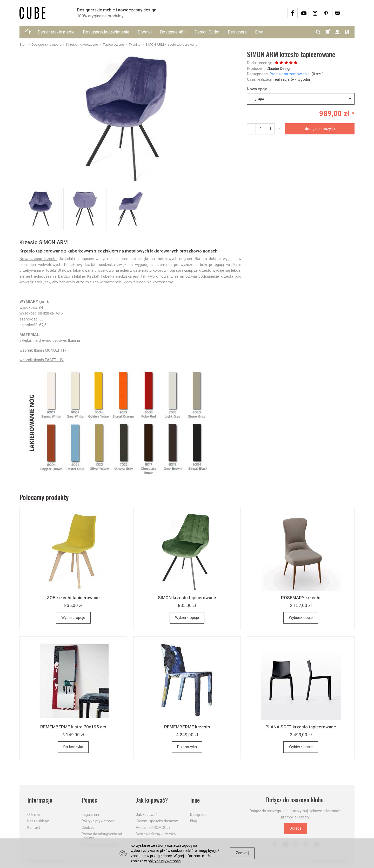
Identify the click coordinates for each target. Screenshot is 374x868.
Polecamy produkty (44, 497)
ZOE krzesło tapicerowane (73, 598)
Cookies (88, 827)
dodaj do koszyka (320, 129)
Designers (237, 32)
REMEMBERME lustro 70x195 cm (73, 727)
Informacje (40, 800)
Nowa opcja (257, 89)
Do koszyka (73, 747)
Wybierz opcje (73, 618)
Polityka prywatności (98, 821)
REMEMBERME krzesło (187, 727)
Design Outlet (207, 32)
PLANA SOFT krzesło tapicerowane (301, 727)
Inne (195, 800)
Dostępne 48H (173, 32)
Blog (259, 32)
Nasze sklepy (38, 821)
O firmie (34, 814)
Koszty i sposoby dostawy (157, 821)
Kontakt (34, 827)
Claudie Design (279, 69)
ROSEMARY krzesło (301, 598)
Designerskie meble (56, 32)
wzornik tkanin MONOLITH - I (44, 350)
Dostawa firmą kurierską (156, 834)
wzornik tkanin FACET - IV (42, 360)
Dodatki (145, 32)
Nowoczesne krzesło (38, 259)
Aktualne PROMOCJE (153, 827)
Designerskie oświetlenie (106, 32)
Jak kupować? (152, 800)
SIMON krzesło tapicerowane (187, 598)
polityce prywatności (165, 861)
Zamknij (242, 853)
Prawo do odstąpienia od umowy (102, 836)
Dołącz (296, 829)
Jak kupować (147, 814)
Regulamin (90, 814)
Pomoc (89, 800)
